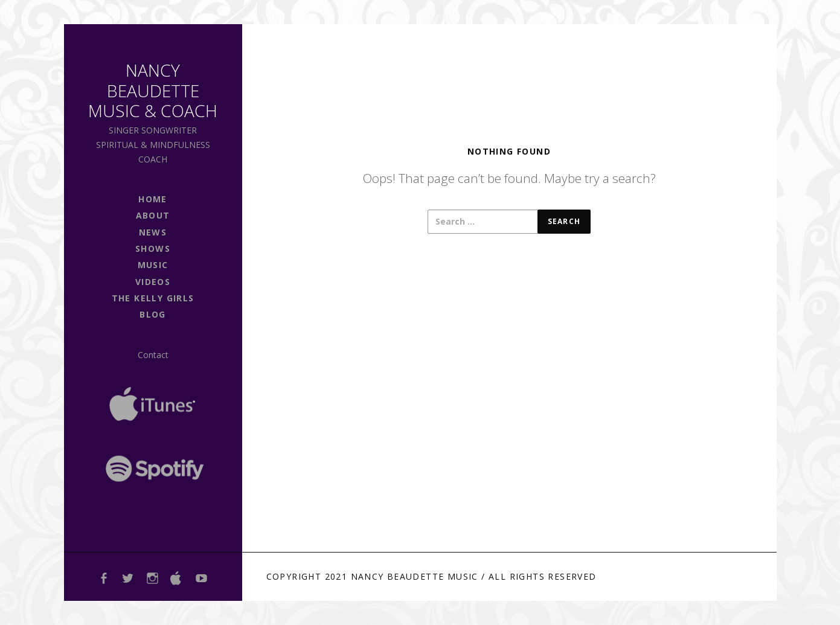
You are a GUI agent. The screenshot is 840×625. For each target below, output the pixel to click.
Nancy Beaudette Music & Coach (153, 90)
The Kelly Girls (153, 298)
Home (153, 199)
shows (153, 248)
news (153, 232)
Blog (153, 314)
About (153, 215)
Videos (153, 282)
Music (153, 265)
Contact (153, 355)
